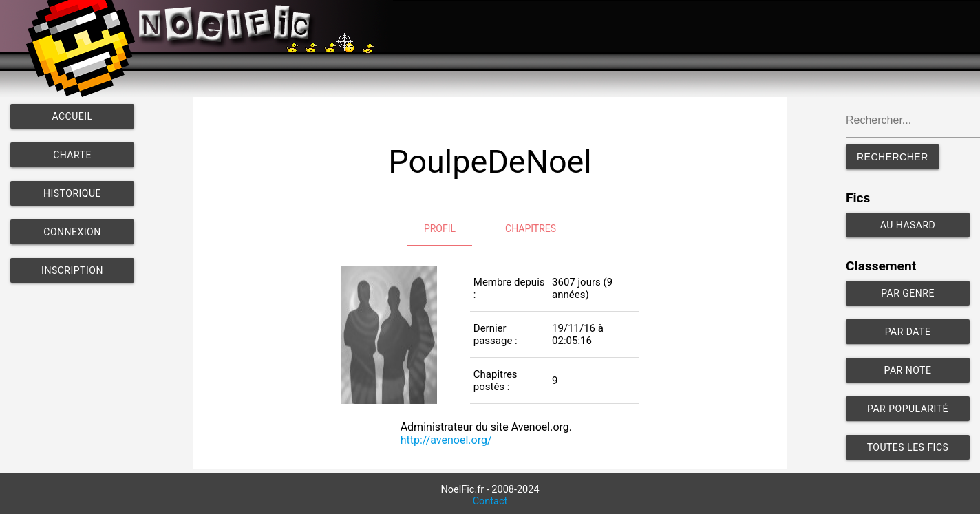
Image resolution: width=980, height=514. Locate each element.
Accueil (72, 116)
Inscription (72, 270)
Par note (908, 370)
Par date (908, 332)
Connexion (72, 232)
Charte (72, 155)
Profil (440, 228)
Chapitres (531, 228)
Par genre (908, 293)
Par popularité (908, 409)
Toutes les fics (908, 447)
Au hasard (908, 225)
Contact (490, 501)
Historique (72, 193)
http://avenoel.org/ (446, 440)
